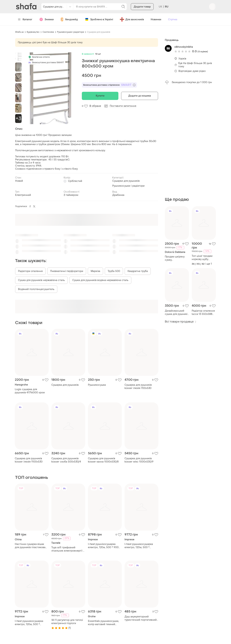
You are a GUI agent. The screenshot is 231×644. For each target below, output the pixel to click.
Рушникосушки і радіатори (71, 32)
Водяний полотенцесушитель (36, 289)
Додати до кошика (140, 96)
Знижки (46, 19)
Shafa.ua (19, 32)
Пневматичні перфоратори (67, 271)
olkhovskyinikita (184, 47)
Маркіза (95, 271)
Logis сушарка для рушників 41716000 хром (30, 391)
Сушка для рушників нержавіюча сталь (41, 280)
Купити (100, 96)
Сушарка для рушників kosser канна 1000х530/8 (103, 460)
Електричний (23, 195)
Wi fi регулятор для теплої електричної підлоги (67, 622)
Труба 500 (114, 271)
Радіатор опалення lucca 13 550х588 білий (203, 312)
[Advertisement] (190, 141)
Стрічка (173, 19)
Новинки (156, 19)
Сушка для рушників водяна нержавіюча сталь (100, 280)
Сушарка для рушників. (65, 385)
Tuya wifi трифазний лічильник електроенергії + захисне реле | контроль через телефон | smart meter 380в (68, 549)
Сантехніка (48, 32)
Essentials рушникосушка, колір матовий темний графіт (103, 623)
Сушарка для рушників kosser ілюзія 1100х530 (29, 460)
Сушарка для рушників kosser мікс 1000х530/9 (139, 460)
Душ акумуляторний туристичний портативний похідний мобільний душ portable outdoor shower (141, 618)
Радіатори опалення (30, 271)
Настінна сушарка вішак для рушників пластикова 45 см (30, 546)
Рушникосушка (97, 385)
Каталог (25, 19)
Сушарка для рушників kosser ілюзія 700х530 (138, 387)
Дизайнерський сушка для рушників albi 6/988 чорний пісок (177, 312)
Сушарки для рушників (99, 32)
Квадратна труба (138, 271)
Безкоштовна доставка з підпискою (109, 85)
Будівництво (33, 32)
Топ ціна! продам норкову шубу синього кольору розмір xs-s (202, 258)
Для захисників (132, 19)
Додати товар (142, 7)
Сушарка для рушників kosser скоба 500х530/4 (66, 460)
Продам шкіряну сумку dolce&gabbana (175, 258)
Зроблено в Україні (99, 19)
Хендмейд (69, 19)
